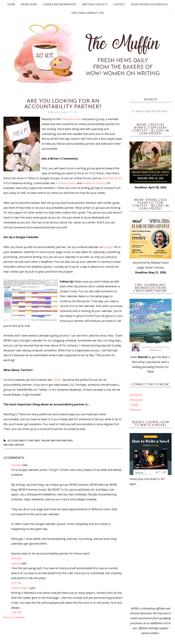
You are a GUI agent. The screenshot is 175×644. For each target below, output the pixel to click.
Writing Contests (95, 4)
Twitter (57, 380)
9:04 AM (16, 558)
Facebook (136, 395)
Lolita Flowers (20, 588)
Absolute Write (112, 178)
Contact (119, 4)
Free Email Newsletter (87, 13)
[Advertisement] (151, 546)
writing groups (14, 445)
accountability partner (24, 440)
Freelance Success (94, 183)
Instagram (136, 400)
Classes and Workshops (59, 4)
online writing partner (57, 440)
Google (108, 247)
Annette (16, 465)
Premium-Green (71, 119)
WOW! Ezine (29, 4)
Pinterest (135, 410)
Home (11, 4)
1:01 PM (16, 583)
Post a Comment (14, 617)
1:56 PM (16, 612)
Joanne (16, 563)
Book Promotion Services (150, 4)
